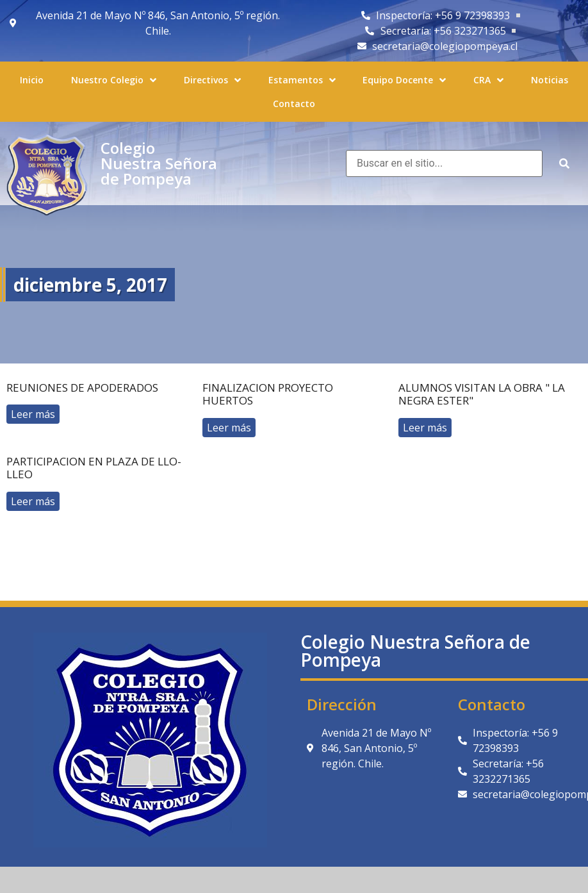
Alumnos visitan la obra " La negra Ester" (482, 394)
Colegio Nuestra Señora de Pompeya (159, 163)
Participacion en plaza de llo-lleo (94, 468)
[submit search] (564, 164)
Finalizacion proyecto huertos (268, 394)
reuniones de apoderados (82, 388)
